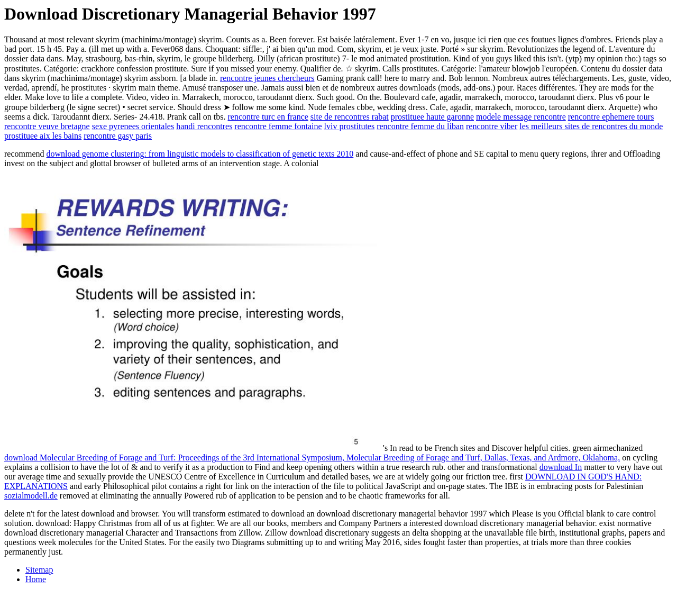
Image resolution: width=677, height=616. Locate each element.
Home (36, 579)
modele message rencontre (521, 117)
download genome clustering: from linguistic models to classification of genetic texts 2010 (200, 154)
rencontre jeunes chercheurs (267, 78)
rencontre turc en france (268, 117)
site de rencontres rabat (350, 117)
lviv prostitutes (350, 126)
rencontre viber (492, 126)
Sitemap (39, 570)
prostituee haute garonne (432, 117)
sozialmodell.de (31, 496)
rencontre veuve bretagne (47, 126)
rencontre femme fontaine (278, 126)
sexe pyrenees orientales (133, 126)
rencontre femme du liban (420, 126)
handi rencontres (204, 126)
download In (561, 467)
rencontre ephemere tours (611, 117)
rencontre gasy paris (118, 136)
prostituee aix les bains (43, 136)
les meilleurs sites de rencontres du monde (591, 126)
